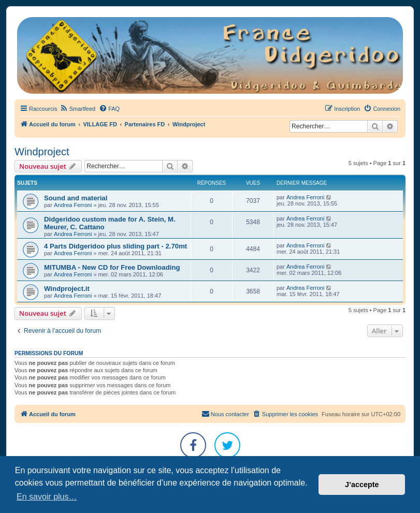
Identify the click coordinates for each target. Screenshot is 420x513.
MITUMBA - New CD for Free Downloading (112, 267)
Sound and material (76, 198)
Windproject (42, 152)
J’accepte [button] (362, 485)
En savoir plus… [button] (47, 497)
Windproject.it (67, 289)
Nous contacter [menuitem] (225, 414)
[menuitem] (77, 109)
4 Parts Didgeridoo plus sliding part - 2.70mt (115, 246)
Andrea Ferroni (73, 205)
